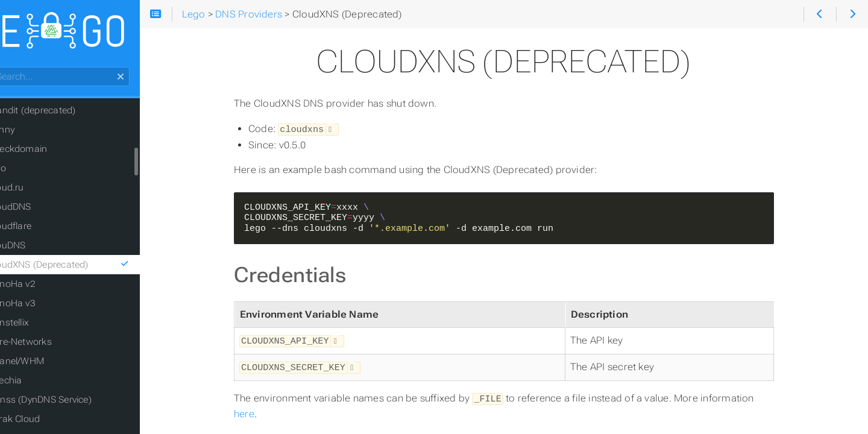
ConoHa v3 (43, 306)
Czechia (36, 383)
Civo (28, 171)
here (265, 411)
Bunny (33, 133)
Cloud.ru (37, 190)
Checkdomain (49, 152)
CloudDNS (41, 210)
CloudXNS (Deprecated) (95, 268)
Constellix (40, 325)
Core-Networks (51, 345)
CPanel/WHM (47, 364)
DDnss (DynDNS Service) (71, 403)
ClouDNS (38, 248)
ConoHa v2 (43, 287)
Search (11, 70)
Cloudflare (41, 229)
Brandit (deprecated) (63, 113)
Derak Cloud (46, 422)
